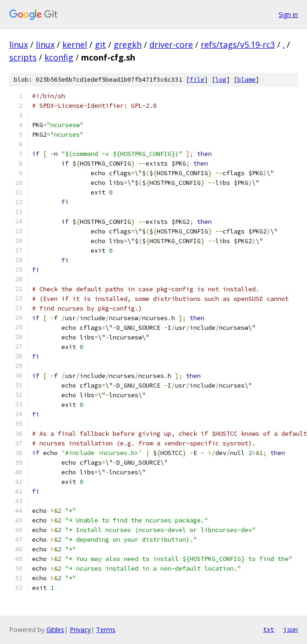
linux (19, 44)
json (291, 629)
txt (269, 629)
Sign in (288, 14)
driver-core (171, 44)
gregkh (128, 44)
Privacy (80, 630)
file (197, 80)
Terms (106, 630)
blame (247, 80)
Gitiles (55, 630)
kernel (75, 44)
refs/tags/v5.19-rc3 (238, 44)
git (100, 44)
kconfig (59, 57)
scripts (23, 57)
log (221, 80)
